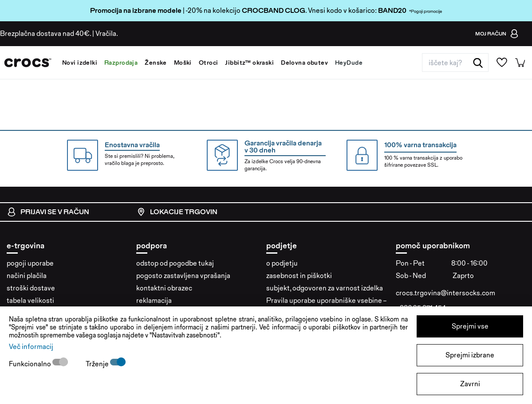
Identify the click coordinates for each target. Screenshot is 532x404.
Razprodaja (121, 63)
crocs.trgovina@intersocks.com (445, 293)
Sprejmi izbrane (470, 355)
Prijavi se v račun (48, 212)
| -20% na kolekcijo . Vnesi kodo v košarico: (234, 10)
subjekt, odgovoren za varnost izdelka (325, 288)
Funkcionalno (31, 364)
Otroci (209, 63)
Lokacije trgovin (177, 212)
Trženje (98, 364)
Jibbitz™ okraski (249, 63)
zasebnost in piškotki (299, 276)
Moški (183, 63)
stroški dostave (31, 288)
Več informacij (31, 347)
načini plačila (27, 276)
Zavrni (470, 384)
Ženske (156, 63)
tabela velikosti (30, 300)
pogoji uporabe (30, 263)
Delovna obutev (304, 63)
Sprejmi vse (470, 326)
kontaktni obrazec (164, 288)
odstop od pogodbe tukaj (175, 263)
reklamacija (154, 300)
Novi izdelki (80, 63)
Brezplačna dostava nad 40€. (45, 33)
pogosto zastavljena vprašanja (183, 276)
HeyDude (349, 63)
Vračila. (107, 33)
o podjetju (282, 263)
